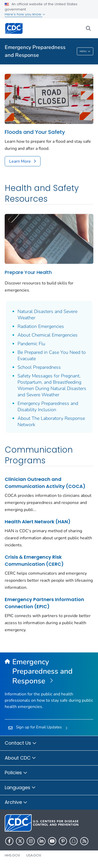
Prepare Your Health (28, 272)
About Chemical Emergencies (48, 335)
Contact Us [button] (21, 743)
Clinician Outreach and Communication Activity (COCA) (45, 483)
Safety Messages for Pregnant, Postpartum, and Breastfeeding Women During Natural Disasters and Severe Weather (52, 385)
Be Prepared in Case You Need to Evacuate (52, 355)
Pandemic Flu (31, 344)
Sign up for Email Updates (39, 727)
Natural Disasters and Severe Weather (47, 315)
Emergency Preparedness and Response (35, 51)
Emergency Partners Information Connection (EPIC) (44, 603)
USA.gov (34, 855)
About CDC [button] (20, 758)
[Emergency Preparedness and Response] (49, 672)
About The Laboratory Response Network (51, 421)
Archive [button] (16, 803)
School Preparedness (39, 367)
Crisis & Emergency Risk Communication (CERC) (34, 561)
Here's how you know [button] (25, 14)
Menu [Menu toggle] (85, 52)
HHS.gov (12, 855)
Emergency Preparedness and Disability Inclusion (48, 406)
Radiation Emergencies (41, 326)
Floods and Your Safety (35, 132)
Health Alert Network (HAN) (38, 522)
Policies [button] (16, 773)
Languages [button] (20, 788)
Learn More (20, 161)
